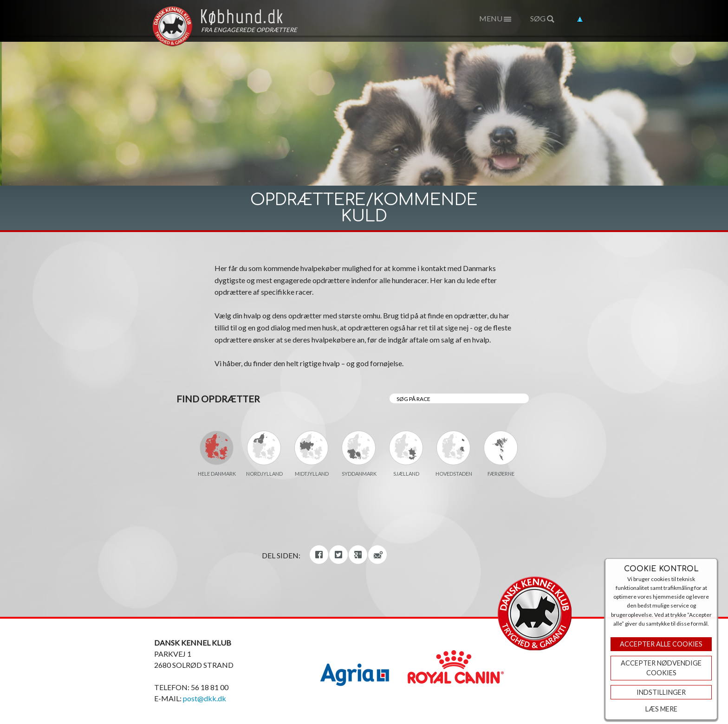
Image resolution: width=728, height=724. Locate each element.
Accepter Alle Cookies (661, 644)
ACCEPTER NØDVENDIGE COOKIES (661, 668)
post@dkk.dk (205, 698)
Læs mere (661, 709)
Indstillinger (661, 692)
